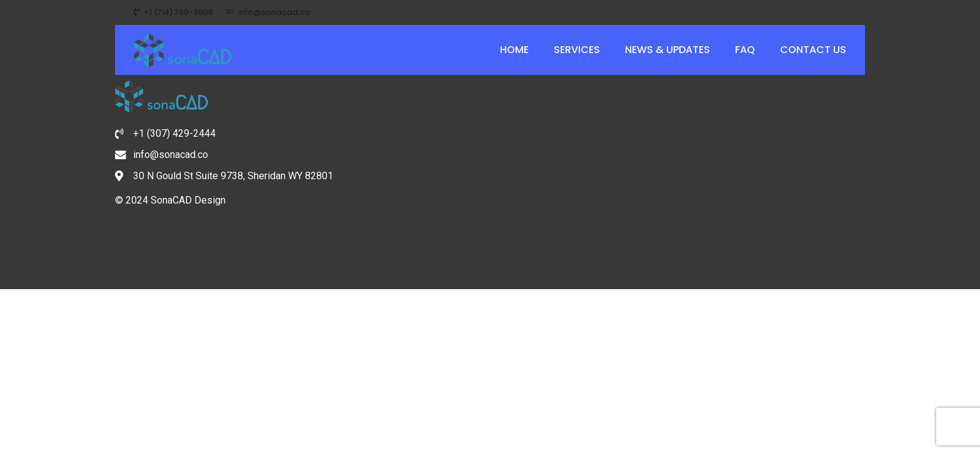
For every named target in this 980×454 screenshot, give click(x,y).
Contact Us (813, 50)
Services (577, 50)
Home (514, 50)
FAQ (745, 50)
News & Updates (667, 50)
